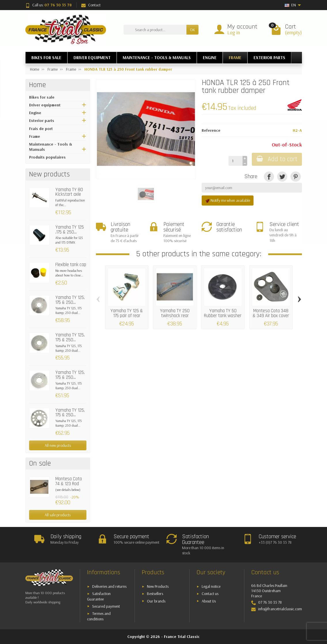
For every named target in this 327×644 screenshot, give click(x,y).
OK (192, 30)
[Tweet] (282, 177)
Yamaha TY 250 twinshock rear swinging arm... (175, 315)
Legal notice (211, 586)
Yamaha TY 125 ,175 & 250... (70, 230)
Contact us (210, 594)
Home (38, 85)
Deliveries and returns (109, 586)
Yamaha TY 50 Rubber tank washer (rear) (223, 315)
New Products (158, 586)
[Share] (269, 177)
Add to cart (277, 159)
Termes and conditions (99, 616)
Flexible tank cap (71, 265)
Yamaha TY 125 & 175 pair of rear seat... (127, 315)
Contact (91, 5)
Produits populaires (47, 157)
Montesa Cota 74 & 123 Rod (69, 481)
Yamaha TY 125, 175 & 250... (70, 300)
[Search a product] (155, 30)
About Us (209, 601)
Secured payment (106, 606)
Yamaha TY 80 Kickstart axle (69, 192)
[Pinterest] (295, 177)
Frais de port (41, 129)
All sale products (58, 515)
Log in (234, 32)
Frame (35, 136)
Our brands (156, 601)
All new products (58, 445)
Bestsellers (155, 594)
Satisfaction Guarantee (99, 596)
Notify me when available (228, 200)
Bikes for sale (42, 97)
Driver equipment (45, 105)
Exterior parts (42, 120)
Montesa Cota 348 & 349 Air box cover (271, 313)
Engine (35, 113)
